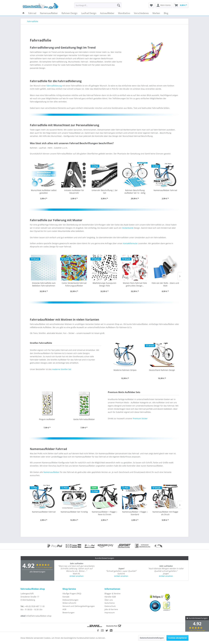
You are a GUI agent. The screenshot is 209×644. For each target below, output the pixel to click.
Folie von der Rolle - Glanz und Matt (135, 284)
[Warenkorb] (181, 5)
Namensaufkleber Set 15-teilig (44, 512)
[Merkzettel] (151, 5)
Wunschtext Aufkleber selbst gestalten (44, 192)
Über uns (109, 600)
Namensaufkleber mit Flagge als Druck (135, 513)
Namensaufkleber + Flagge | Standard (105, 513)
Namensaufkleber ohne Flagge (165, 512)
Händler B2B (110, 597)
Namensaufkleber (51, 472)
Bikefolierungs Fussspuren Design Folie (74, 284)
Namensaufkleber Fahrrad (165, 190)
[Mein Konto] (164, 5)
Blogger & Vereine (112, 593)
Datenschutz (110, 606)
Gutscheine (110, 603)
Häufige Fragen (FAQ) (72, 593)
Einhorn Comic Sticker (84, 419)
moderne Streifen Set (62, 369)
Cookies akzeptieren (177, 638)
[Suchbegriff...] (98, 5)
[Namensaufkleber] (49, 13)
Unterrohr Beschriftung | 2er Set (105, 192)
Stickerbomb (128, 228)
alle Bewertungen (37, 572)
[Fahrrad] (32, 13)
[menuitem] (98, 5)
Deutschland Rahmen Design (125, 370)
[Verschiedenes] (141, 13)
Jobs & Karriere (111, 609)
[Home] (23, 13)
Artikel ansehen (77, 576)
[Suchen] (119, 5)
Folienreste (165, 283)
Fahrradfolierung (54, 86)
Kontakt (66, 597)
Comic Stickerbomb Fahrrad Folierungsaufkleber (44, 284)
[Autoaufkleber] (107, 13)
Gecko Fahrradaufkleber (47, 419)
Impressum (110, 613)
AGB (64, 609)
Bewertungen (69, 613)
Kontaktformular (130, 243)
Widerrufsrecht (69, 603)
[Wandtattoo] (124, 13)
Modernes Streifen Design (162, 370)
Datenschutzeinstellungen (152, 638)
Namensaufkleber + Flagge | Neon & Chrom (74, 513)
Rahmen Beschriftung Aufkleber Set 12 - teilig (135, 192)
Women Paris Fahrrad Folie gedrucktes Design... (104, 284)
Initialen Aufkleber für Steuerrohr (74, 192)
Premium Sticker (140, 418)
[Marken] (156, 13)
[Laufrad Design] (89, 13)
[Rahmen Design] (70, 13)
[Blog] (166, 13)
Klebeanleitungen (70, 600)
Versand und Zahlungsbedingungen (79, 606)
